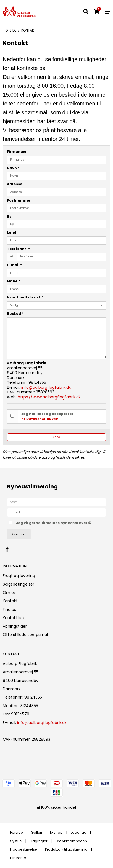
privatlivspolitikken (40, 419)
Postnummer (19, 200)
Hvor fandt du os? (25, 297)
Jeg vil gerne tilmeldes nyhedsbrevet (54, 522)
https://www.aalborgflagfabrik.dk (49, 397)
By (9, 216)
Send (56, 437)
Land (12, 232)
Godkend (19, 534)
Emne (14, 281)
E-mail (15, 265)
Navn (13, 168)
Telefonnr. (19, 249)
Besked (15, 314)
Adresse (15, 184)
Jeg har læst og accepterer (47, 416)
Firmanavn (17, 152)
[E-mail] (56, 512)
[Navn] (56, 502)
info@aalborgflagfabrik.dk (46, 387)
